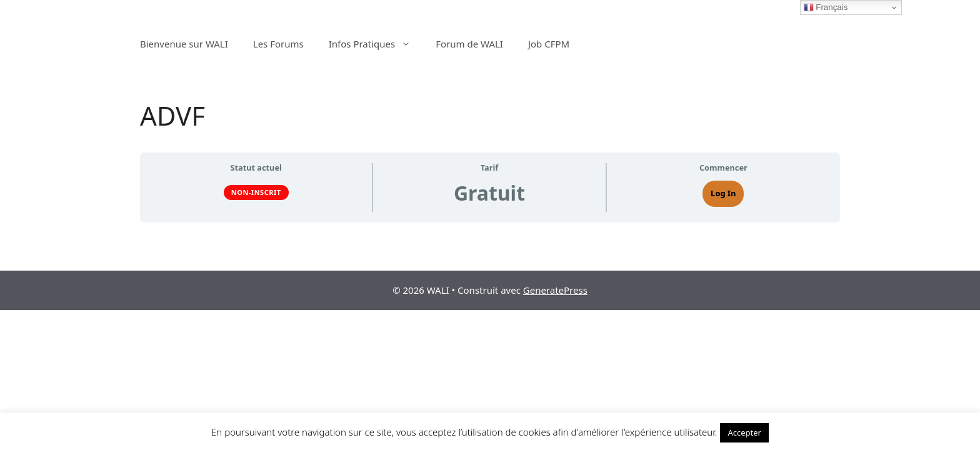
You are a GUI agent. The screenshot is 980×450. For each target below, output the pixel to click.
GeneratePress (555, 290)
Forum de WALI (469, 44)
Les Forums (278, 44)
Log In (723, 193)
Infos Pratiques (376, 44)
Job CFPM (549, 44)
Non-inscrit (256, 192)
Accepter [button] (744, 432)
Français (826, 7)
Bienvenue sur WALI (184, 44)
